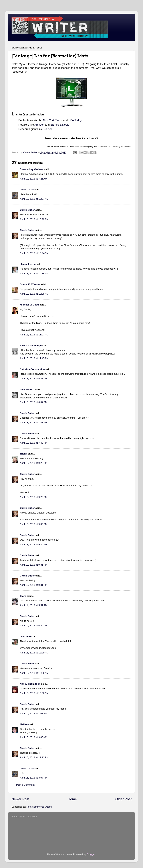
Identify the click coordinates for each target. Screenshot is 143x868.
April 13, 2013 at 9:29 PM (33, 497)
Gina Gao (25, 636)
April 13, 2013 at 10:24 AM (34, 253)
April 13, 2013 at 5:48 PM (33, 379)
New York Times (53, 120)
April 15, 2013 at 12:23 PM (34, 757)
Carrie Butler (27, 210)
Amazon (39, 125)
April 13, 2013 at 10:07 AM (34, 199)
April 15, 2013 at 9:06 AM (33, 737)
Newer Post (20, 799)
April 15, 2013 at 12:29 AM (34, 653)
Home (72, 799)
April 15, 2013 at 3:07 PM (33, 778)
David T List (27, 190)
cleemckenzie (28, 264)
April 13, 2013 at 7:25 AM (33, 179)
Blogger (91, 854)
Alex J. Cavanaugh (31, 346)
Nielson (48, 129)
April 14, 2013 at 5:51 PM (33, 605)
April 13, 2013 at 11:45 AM (34, 358)
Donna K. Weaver (30, 284)
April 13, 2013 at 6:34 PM (33, 402)
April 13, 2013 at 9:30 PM (33, 524)
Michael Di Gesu (29, 305)
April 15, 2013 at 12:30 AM (34, 673)
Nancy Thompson (30, 684)
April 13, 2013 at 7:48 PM (33, 422)
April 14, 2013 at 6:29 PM (33, 626)
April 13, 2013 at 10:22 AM (34, 219)
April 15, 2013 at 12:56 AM (34, 693)
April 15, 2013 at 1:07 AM (33, 713)
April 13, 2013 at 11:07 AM (34, 335)
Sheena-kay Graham (32, 169)
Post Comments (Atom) (39, 807)
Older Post (123, 799)
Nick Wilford (27, 389)
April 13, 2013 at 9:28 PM (33, 463)
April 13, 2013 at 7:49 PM (33, 443)
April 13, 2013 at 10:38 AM (34, 294)
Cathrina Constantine (32, 369)
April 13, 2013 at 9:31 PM (33, 565)
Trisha (23, 454)
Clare (23, 596)
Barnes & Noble (60, 125)
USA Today (75, 120)
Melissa (24, 724)
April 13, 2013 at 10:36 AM (34, 273)
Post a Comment (25, 785)
